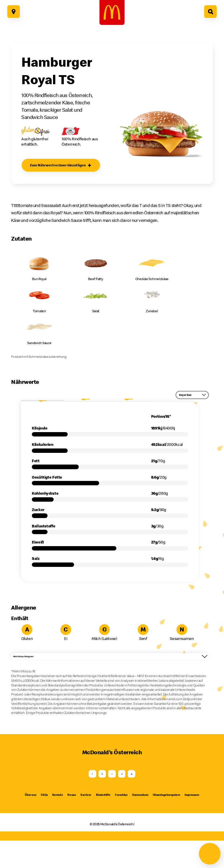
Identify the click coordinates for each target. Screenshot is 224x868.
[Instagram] (86, 795)
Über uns (30, 823)
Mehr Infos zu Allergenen (111, 667)
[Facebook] (60, 795)
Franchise (121, 823)
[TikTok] (138, 795)
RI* (129, 402)
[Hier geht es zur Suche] (210, 12)
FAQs (44, 823)
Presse (72, 823)
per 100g (86, 402)
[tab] (42, 403)
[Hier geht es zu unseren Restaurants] (14, 12)
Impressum (192, 823)
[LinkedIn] (164, 795)
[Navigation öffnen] (210, 854)
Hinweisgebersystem (166, 823)
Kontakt (57, 823)
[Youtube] (112, 795)
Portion (43, 402)
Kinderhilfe (103, 823)
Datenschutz (140, 823)
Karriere (86, 823)
